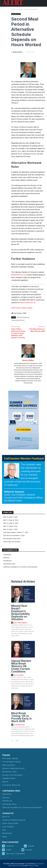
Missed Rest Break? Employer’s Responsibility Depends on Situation (21, 613)
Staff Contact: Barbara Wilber (22, 308)
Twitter (9, 850)
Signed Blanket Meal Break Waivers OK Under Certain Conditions (21, 666)
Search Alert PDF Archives (12, 542)
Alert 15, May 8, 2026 (10, 526)
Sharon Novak (19, 725)
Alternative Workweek (23, 317)
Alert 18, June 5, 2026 (10, 517)
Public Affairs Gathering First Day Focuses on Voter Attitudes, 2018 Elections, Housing (18, 333)
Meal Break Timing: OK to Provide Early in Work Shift (21, 717)
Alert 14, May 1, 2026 (10, 529)
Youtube (29, 850)
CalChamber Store (9, 564)
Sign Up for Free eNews (15, 854)
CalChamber (7, 555)
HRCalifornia (7, 561)
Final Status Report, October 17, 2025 (16, 532)
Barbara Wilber (18, 52)
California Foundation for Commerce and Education (20, 567)
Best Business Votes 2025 (12, 539)
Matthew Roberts (21, 623)
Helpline (20, 9)
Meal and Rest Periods (18, 320)
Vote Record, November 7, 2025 (14, 535)
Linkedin (31, 846)
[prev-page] (13, 741)
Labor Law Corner (31, 9)
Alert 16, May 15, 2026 (11, 523)
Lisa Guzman (19, 675)
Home (13, 9)
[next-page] (17, 741)
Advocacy (6, 558)
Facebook (10, 846)
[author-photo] (13, 623)
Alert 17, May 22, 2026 (11, 520)
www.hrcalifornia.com (28, 302)
